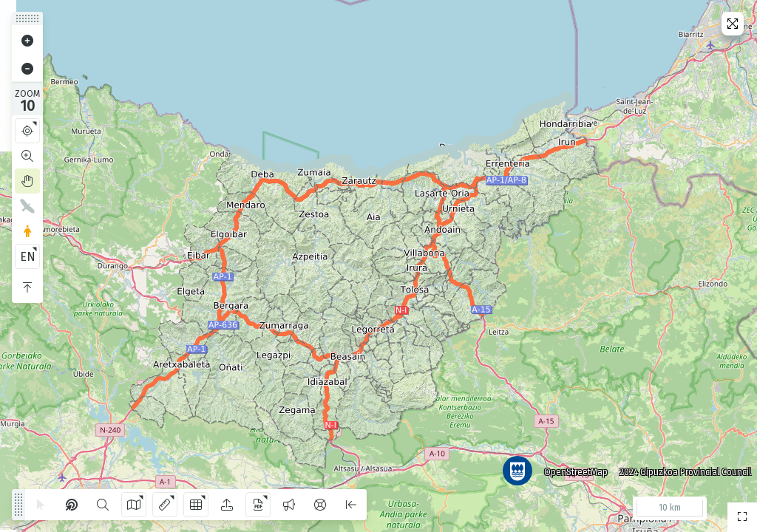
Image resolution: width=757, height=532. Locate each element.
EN (28, 257)
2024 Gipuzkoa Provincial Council (682, 469)
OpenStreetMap (573, 469)
